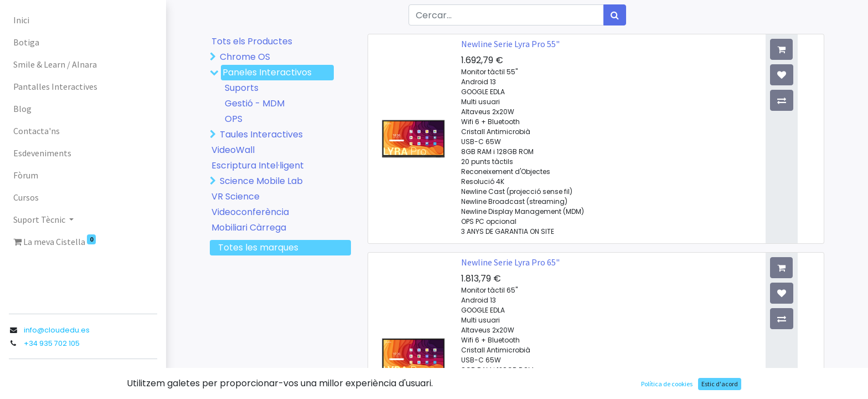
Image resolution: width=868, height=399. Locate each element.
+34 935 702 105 (52, 343)
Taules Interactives (261, 134)
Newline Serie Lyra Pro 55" (510, 44)
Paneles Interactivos (267, 72)
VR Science (236, 196)
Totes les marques (258, 247)
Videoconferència (250, 212)
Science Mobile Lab (261, 181)
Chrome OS (245, 57)
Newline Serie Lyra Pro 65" (510, 262)
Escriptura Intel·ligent (258, 165)
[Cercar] (615, 15)
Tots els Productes (252, 41)
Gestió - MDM (255, 103)
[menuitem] (83, 20)
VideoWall (233, 150)
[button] (808, 49)
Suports (242, 88)
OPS (234, 119)
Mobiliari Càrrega (249, 227)
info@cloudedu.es (57, 330)
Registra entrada (45, 379)
